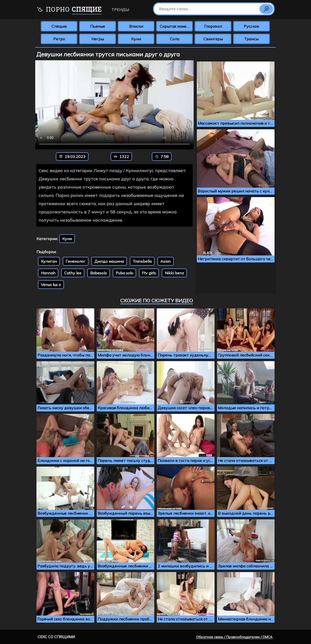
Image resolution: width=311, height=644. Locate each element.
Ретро (59, 39)
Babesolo (99, 273)
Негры (98, 39)
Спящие (59, 26)
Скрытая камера (175, 26)
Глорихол (213, 26)
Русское (251, 26)
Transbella (142, 261)
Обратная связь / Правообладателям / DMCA (234, 637)
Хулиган (49, 261)
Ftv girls (149, 273)
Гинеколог (76, 261)
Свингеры (213, 39)
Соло (175, 39)
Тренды (120, 9)
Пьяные (98, 26)
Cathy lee (73, 273)
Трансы (251, 39)
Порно (69, 10)
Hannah (48, 273)
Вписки (136, 26)
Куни (136, 39)
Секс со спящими (56, 637)
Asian (166, 261)
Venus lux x (51, 285)
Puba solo (124, 273)
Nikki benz (174, 273)
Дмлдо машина (109, 261)
